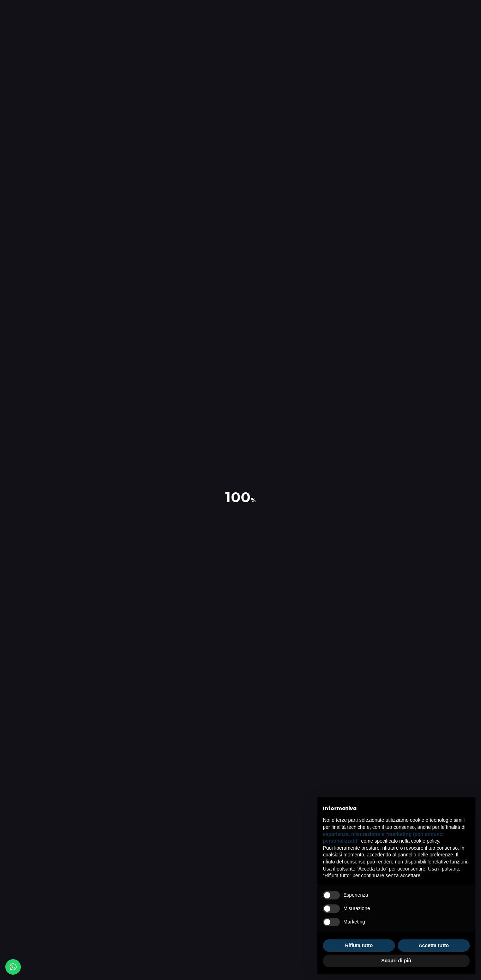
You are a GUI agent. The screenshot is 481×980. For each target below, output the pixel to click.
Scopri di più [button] (396, 961)
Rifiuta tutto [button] (359, 945)
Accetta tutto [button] (434, 945)
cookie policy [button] (425, 841)
